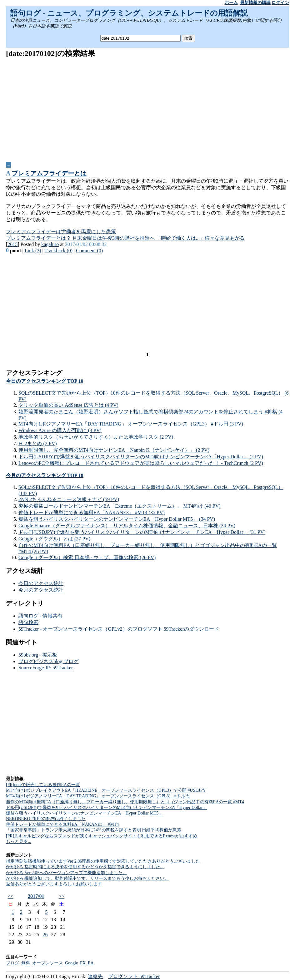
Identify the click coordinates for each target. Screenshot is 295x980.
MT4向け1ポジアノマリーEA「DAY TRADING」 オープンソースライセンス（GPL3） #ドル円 (98, 796)
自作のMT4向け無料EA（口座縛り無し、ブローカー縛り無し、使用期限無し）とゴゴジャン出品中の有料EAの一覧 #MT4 (125, 802)
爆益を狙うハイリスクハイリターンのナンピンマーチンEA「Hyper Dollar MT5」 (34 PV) (117, 519)
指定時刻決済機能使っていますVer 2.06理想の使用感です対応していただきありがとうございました (103, 861)
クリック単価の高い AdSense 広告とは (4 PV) (68, 405)
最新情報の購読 (255, 3)
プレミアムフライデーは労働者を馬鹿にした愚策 (61, 231)
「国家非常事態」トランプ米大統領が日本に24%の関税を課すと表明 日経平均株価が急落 (94, 830)
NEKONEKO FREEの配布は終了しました (46, 819)
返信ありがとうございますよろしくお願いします (54, 884)
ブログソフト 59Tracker (134, 976)
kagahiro (50, 244)
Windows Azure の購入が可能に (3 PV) (60, 430)
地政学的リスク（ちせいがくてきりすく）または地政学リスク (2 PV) (96, 437)
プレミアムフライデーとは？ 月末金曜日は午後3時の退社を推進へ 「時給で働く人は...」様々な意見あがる (125, 238)
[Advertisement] (147, 108)
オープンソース (47, 963)
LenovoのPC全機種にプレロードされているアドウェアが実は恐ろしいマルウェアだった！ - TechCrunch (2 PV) (141, 463)
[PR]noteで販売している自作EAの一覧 (43, 785)
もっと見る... (19, 842)
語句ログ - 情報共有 (40, 616)
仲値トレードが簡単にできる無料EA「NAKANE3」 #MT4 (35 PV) (92, 512)
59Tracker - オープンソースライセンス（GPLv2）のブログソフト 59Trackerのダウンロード (119, 629)
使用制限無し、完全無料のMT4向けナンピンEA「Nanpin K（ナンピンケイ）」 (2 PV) (114, 450)
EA (91, 963)
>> (62, 896)
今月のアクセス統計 (41, 590)
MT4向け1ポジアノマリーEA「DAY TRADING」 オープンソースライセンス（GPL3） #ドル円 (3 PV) (131, 424)
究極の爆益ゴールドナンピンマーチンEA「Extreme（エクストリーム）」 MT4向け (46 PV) (120, 506)
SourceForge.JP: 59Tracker (46, 668)
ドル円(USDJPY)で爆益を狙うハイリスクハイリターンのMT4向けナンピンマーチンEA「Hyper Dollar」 (107, 808)
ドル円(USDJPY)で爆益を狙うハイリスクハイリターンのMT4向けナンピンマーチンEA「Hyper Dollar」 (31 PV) (142, 532)
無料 (26, 963)
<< (11, 896)
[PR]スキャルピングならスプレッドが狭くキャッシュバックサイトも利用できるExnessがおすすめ (102, 836)
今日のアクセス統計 (41, 583)
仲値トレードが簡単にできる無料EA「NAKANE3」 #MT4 (62, 824)
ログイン (280, 3)
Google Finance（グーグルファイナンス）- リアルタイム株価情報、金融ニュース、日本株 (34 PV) (127, 526)
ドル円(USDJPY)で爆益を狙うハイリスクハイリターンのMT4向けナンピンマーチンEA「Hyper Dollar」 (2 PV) (141, 457)
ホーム (231, 3)
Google (71, 963)
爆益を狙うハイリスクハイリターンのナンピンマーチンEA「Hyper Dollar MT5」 (84, 813)
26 (45, 935)
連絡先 (95, 976)
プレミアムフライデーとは (49, 173)
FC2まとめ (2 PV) (38, 443)
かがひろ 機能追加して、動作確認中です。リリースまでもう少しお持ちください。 (87, 878)
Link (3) (33, 251)
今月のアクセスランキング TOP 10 (45, 475)
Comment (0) (89, 251)
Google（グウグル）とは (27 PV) (54, 539)
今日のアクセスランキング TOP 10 (45, 381)
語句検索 (28, 622)
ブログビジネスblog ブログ (48, 661)
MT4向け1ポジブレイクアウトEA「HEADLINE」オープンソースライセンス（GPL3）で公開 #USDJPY (106, 790)
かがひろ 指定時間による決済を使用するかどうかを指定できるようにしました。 (85, 867)
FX (83, 963)
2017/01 (36, 896)
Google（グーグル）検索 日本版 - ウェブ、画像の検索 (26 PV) (87, 557)
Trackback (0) (58, 251)
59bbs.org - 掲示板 (38, 655)
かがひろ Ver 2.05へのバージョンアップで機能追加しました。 (66, 873)
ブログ (12, 963)
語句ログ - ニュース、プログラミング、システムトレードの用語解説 (129, 13)
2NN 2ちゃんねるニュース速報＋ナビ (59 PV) (69, 499)
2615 (12, 244)
